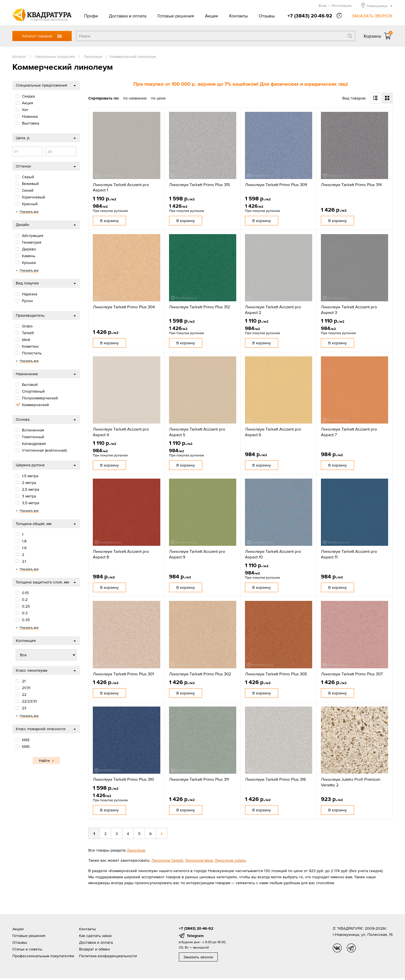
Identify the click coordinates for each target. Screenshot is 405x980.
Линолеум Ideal (199, 860)
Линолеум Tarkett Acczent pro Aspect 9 (197, 554)
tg (351, 948)
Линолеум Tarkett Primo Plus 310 (123, 779)
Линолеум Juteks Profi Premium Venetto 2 (351, 782)
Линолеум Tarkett (167, 860)
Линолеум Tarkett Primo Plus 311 (199, 779)
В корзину (109, 221)
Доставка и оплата (128, 16)
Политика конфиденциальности (108, 956)
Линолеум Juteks (230, 860)
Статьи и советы (27, 949)
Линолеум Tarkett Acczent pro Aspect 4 (121, 432)
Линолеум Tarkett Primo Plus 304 (124, 307)
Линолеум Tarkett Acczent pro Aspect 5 (197, 432)
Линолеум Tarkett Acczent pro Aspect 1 (121, 187)
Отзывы (267, 16)
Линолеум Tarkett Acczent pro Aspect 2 (273, 310)
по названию (135, 98)
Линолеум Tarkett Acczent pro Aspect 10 (273, 554)
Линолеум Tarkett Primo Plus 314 (351, 185)
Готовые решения (176, 16)
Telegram (195, 936)
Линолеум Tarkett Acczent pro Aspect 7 (349, 432)
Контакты (238, 16)
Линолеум (136, 850)
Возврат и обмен (94, 949)
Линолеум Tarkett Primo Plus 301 (123, 674)
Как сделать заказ (95, 936)
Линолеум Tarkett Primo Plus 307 (352, 674)
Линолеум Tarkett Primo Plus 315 (200, 185)
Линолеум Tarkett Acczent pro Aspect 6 (273, 432)
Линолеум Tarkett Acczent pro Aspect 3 (349, 310)
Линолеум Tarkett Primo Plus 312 (200, 307)
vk (337, 948)
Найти (44, 761)
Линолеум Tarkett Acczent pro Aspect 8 (121, 554)
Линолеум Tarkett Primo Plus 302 (200, 674)
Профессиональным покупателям (43, 956)
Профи (91, 16)
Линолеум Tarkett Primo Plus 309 (276, 185)
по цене (158, 98)
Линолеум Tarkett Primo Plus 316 (275, 779)
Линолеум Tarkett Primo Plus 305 (276, 674)
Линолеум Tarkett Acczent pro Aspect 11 (349, 554)
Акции (211, 16)
